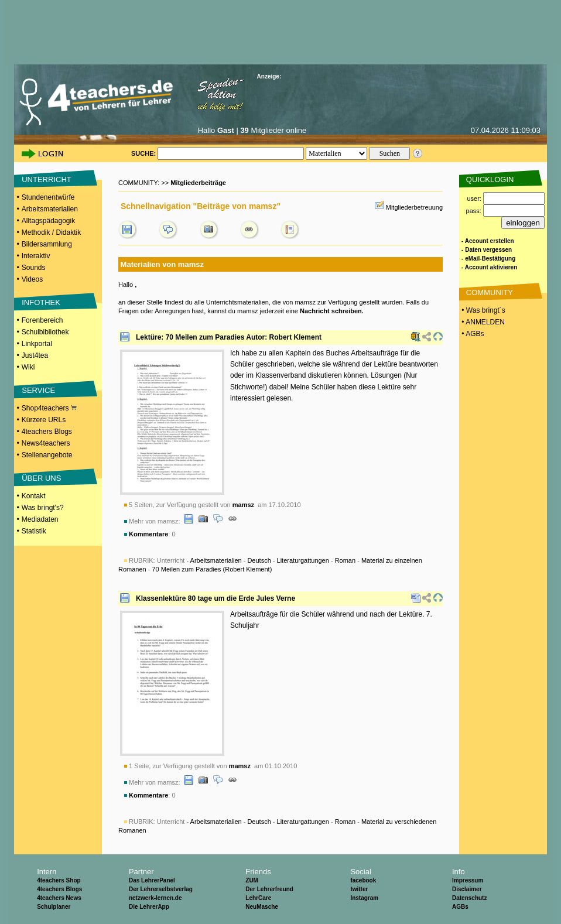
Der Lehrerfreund (269, 889)
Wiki (28, 367)
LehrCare (258, 898)
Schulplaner (54, 907)
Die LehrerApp (149, 907)
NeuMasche (262, 907)
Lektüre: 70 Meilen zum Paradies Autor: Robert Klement (229, 337)
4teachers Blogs (47, 432)
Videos (32, 279)
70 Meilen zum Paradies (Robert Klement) (212, 569)
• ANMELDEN (482, 322)
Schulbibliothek (45, 332)
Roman (345, 560)
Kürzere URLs (44, 420)
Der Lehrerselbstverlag (161, 889)
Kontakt (34, 496)
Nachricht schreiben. (332, 311)
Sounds (34, 268)
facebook (363, 880)
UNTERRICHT (47, 179)
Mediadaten (40, 519)
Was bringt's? (43, 508)
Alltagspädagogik (48, 221)
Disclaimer (467, 889)
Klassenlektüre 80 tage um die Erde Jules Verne (215, 598)
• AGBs (472, 334)
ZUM (252, 880)
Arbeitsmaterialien (50, 209)
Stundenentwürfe (48, 197)
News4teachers (46, 443)
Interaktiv (36, 256)
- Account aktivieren (489, 267)
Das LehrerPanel (152, 880)
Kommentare (148, 534)
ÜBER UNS (41, 478)
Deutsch (259, 560)
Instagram (364, 898)
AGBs (460, 907)
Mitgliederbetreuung (414, 207)
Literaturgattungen (303, 560)
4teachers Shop (59, 880)
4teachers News (59, 898)
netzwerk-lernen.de (155, 898)
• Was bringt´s (483, 310)
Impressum (468, 880)
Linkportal (37, 344)
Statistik (34, 531)
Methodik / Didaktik (51, 232)
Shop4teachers (49, 408)
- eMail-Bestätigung (488, 259)
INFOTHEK (41, 302)
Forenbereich (42, 320)
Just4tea (35, 355)
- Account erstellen (488, 241)
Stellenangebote (47, 455)
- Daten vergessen (487, 250)
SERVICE (38, 390)
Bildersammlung (47, 244)
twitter (359, 889)
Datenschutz (469, 898)
